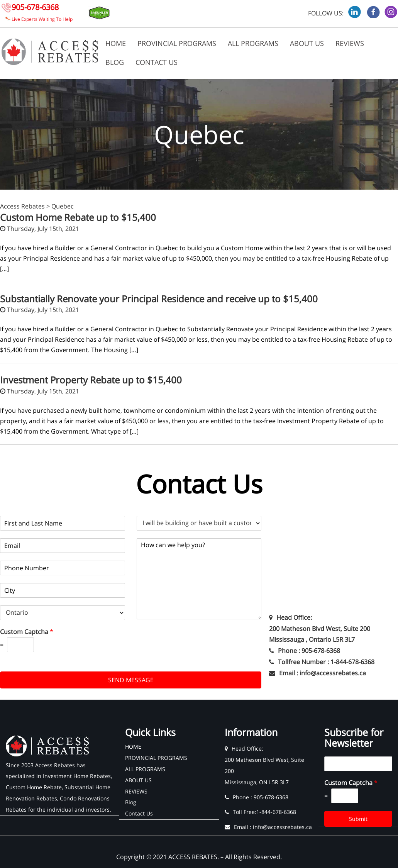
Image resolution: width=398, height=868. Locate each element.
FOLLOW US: (326, 13)
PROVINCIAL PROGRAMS (177, 43)
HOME (116, 43)
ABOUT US (307, 43)
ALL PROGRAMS (253, 43)
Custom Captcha (27, 632)
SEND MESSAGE (131, 680)
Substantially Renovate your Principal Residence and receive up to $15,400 (159, 299)
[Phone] (63, 568)
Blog (115, 62)
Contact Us (157, 62)
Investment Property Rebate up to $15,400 (91, 380)
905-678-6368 (35, 7)
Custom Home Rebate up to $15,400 (78, 217)
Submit (358, 819)
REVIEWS (350, 43)
